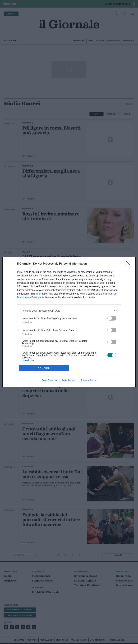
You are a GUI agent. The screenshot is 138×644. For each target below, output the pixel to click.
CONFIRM (44, 368)
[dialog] (69, 322)
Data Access (69, 380)
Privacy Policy (88, 380)
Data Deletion (49, 380)
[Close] (129, 264)
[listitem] (69, 311)
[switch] (112, 318)
